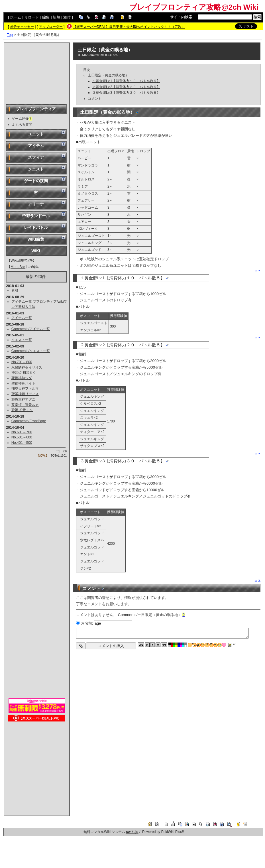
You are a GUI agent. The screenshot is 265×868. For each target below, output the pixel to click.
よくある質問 (22, 125)
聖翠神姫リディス (25, 394)
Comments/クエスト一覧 (31, 351)
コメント (95, 99)
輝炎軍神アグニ (23, 399)
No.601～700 (22, 432)
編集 (46, 17)
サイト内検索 (181, 17)
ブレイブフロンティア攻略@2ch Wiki (194, 7)
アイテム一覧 (22, 318)
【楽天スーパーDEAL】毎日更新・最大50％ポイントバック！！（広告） (129, 27)
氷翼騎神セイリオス (27, 367)
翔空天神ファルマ (25, 389)
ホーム (16, 17)
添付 (67, 17)
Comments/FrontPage (29, 421)
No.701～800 (22, 362)
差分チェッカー (22, 27)
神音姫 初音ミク (24, 373)
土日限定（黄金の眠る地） (105, 50)
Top (10, 35)
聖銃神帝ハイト (23, 383)
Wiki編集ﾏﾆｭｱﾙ (22, 261)
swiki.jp (132, 832)
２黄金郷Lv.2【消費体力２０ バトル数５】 (126, 87)
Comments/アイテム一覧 (31, 329)
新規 (56, 17)
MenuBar (18, 267)
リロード (32, 17)
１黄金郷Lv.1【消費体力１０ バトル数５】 (126, 81)
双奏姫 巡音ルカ (25, 405)
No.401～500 (22, 443)
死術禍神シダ (22, 378)
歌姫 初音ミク (22, 410)
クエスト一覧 (22, 340)
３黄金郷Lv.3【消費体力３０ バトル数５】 (126, 93)
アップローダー (51, 27)
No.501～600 (22, 437)
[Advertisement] (37, 73)
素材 (15, 290)
